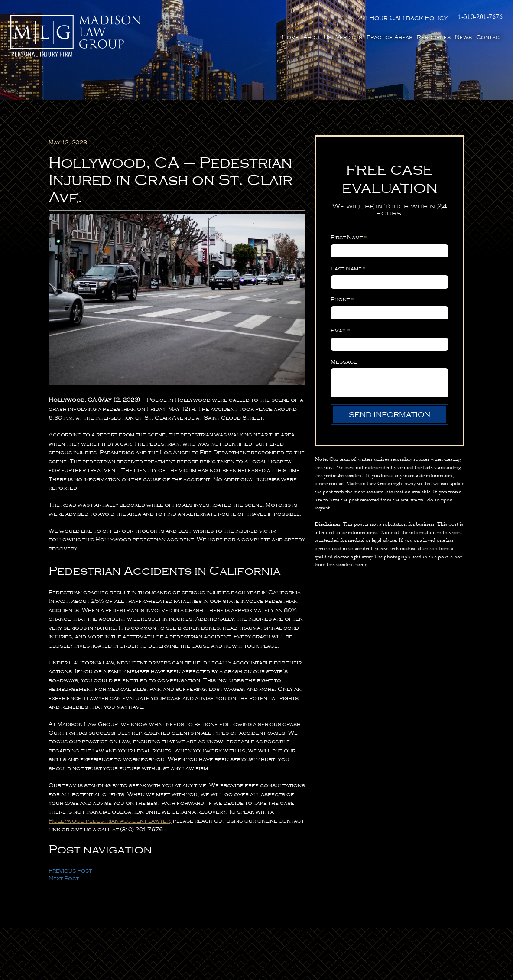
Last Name (348, 269)
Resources (434, 37)
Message (344, 362)
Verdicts (349, 37)
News (463, 37)
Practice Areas (390, 37)
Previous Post (70, 871)
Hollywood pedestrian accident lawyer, (110, 821)
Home (291, 37)
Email (341, 330)
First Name (349, 237)
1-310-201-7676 (480, 17)
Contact (489, 37)
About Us (317, 37)
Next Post (64, 879)
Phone (342, 299)
